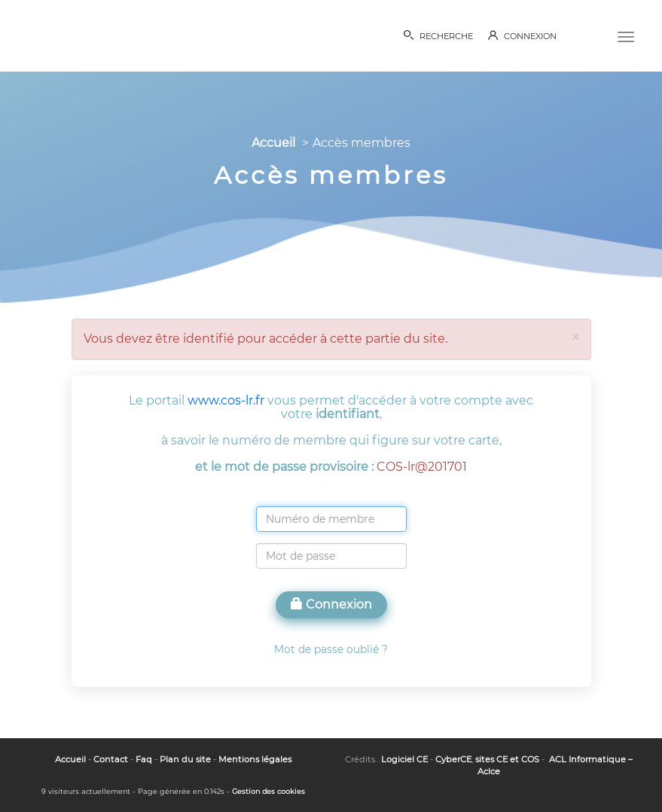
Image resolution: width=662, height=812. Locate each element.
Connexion (331, 604)
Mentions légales (255, 759)
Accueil (273, 143)
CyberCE (453, 759)
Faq (144, 759)
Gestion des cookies (268, 791)
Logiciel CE (404, 759)
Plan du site (185, 759)
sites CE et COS (507, 759)
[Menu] (626, 35)
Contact (111, 759)
